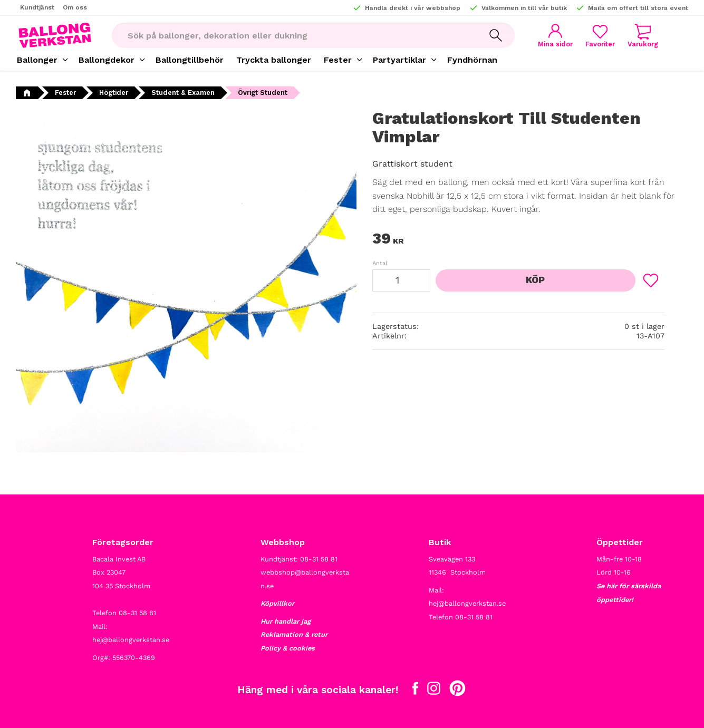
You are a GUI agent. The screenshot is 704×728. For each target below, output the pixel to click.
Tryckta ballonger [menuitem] (274, 60)
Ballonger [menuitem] (37, 60)
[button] (600, 36)
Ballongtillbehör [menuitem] (190, 60)
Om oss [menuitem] (75, 7)
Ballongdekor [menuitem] (107, 60)
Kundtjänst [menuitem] (37, 7)
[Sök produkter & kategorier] (294, 35)
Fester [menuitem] (338, 60)
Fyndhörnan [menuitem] (472, 60)
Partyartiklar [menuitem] (399, 60)
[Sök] (496, 35)
